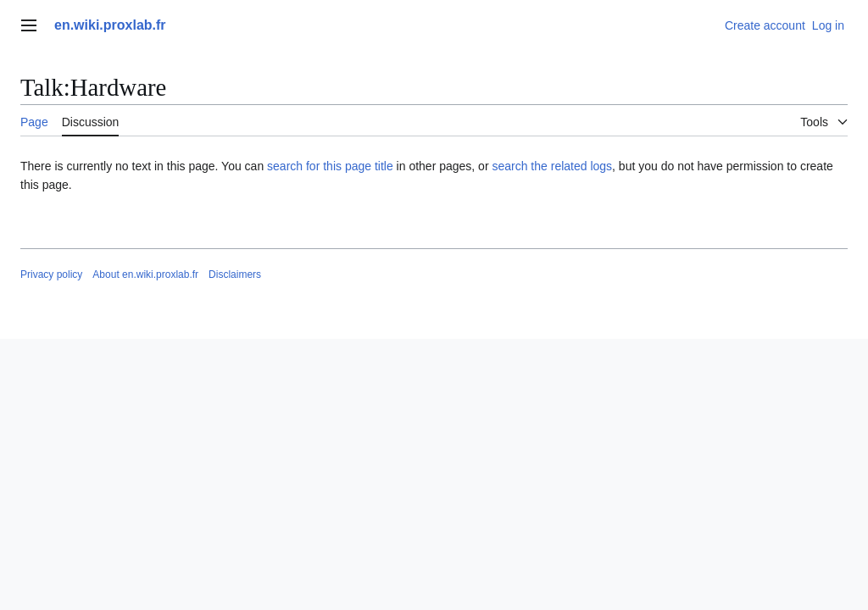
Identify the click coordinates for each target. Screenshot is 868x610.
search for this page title (330, 166)
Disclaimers (235, 274)
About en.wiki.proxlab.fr (145, 274)
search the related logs (552, 166)
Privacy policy (51, 274)
